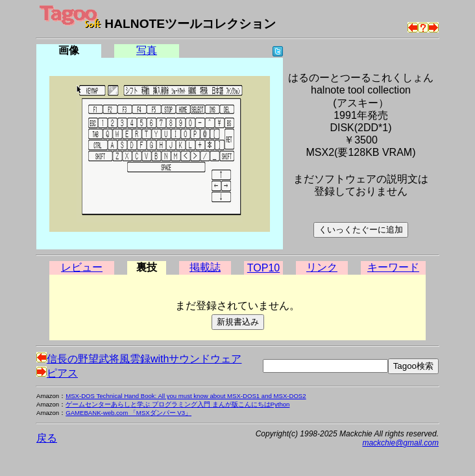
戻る (47, 438)
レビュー (82, 267)
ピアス (57, 373)
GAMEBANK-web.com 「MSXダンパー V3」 (128, 413)
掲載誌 (205, 267)
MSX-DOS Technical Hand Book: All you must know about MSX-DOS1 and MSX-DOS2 (186, 396)
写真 (147, 50)
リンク (322, 267)
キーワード (393, 267)
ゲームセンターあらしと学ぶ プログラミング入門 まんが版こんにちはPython (177, 404)
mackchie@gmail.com (400, 443)
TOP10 (263, 268)
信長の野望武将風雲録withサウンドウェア (139, 359)
